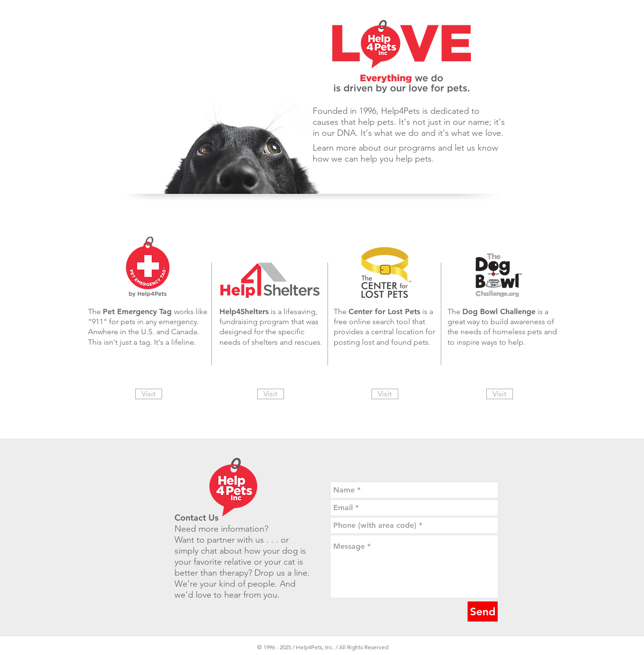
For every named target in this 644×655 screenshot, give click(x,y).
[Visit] (149, 394)
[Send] (483, 611)
